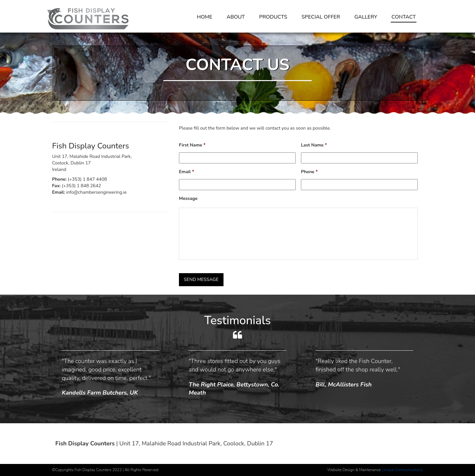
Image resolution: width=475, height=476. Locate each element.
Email (187, 172)
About (236, 17)
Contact (404, 17)
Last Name (314, 145)
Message (188, 199)
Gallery (366, 17)
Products (273, 17)
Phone (309, 172)
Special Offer (321, 17)
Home (204, 17)
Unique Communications (402, 470)
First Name (192, 145)
